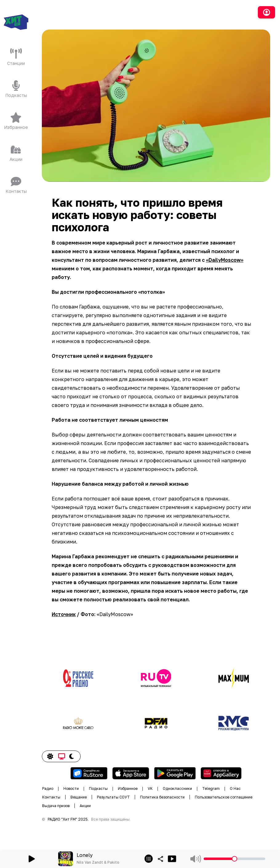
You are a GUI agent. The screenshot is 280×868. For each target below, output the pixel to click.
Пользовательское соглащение (224, 797)
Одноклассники (177, 788)
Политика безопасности (162, 797)
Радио (48, 788)
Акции (85, 806)
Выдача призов (56, 806)
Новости (71, 788)
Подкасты (98, 788)
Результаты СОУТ (113, 797)
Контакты (51, 797)
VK (150, 788)
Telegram (211, 788)
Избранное (128, 788)
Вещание (79, 797)
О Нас (235, 788)
